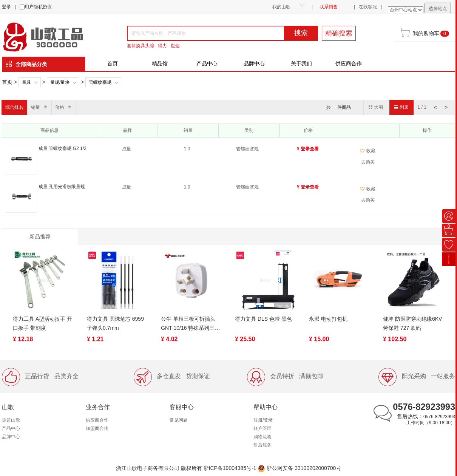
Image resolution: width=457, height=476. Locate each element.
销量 (36, 107)
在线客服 (368, 7)
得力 (162, 46)
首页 (113, 63)
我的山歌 (281, 7)
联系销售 (329, 7)
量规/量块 (60, 82)
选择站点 (438, 9)
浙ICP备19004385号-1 (230, 468)
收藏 (368, 151)
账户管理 (262, 428)
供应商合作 (349, 63)
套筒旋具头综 (140, 46)
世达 (175, 46)
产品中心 (207, 63)
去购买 (368, 162)
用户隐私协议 (38, 7)
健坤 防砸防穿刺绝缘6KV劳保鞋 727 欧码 (412, 323)
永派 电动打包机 (328, 319)
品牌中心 (254, 63)
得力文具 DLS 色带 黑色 (263, 319)
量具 (26, 82)
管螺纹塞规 (100, 82)
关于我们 (301, 63)
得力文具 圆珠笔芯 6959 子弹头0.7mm (115, 323)
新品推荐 (40, 236)
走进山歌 (11, 420)
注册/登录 (263, 420)
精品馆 (160, 63)
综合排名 (14, 107)
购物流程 (262, 437)
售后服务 (262, 445)
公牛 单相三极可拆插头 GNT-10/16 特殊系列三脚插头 (190, 324)
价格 (60, 107)
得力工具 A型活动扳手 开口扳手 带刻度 (42, 323)
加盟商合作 (97, 428)
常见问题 (179, 420)
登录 (6, 7)
